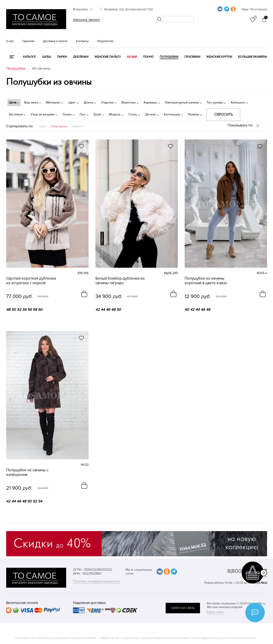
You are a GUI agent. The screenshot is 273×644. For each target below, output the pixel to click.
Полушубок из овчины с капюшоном (27, 472)
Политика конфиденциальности (96, 581)
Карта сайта (215, 612)
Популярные (59, 126)
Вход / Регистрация (254, 9)
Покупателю (105, 41)
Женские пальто (108, 57)
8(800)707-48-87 (247, 571)
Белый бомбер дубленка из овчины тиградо (120, 281)
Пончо (148, 57)
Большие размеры (252, 57)
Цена (43, 126)
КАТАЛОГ (30, 57)
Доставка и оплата (55, 41)
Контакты (82, 41)
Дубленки (81, 57)
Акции (132, 57)
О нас (10, 41)
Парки (62, 57)
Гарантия (28, 41)
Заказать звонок (86, 20)
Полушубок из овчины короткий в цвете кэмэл (206, 281)
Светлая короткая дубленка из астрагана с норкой (31, 281)
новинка (102, 239)
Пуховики (192, 57)
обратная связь (183, 608)
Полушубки (169, 57)
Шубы (46, 57)
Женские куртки (219, 57)
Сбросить (223, 115)
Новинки (78, 126)
